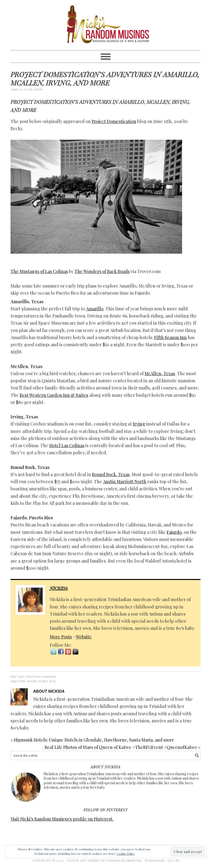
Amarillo (95, 309)
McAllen (43, 681)
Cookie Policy (126, 854)
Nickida (59, 588)
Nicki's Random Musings (105, 25)
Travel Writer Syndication (41, 677)
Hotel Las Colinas (67, 445)
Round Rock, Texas (111, 474)
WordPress (155, 860)
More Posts (61, 637)
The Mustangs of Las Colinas (39, 271)
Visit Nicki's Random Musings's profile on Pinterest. (62, 819)
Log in (173, 860)
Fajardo (174, 532)
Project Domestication (114, 121)
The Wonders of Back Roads (102, 271)
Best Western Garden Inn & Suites (54, 395)
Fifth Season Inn (170, 337)
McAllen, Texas (160, 373)
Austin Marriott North (125, 482)
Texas (52, 681)
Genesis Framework (124, 860)
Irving (139, 424)
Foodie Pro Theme (83, 860)
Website (84, 637)
